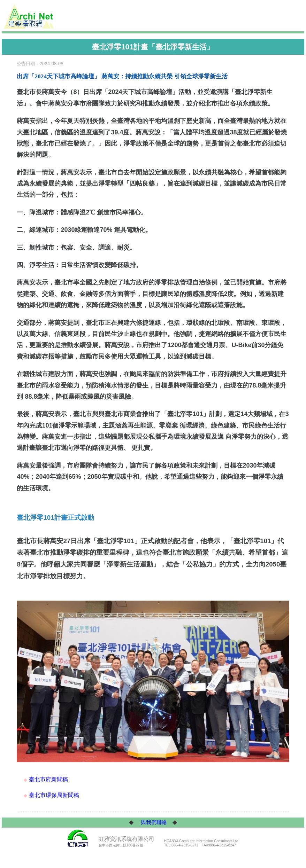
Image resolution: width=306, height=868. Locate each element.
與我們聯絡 (154, 822)
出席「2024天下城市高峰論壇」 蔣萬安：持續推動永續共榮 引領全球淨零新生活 (122, 76)
